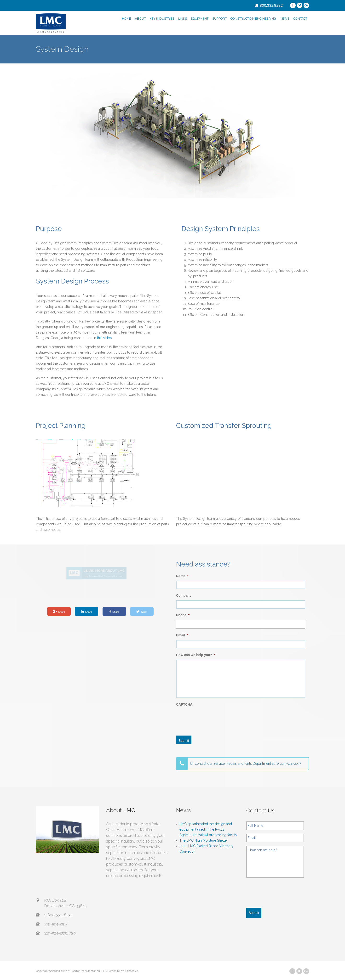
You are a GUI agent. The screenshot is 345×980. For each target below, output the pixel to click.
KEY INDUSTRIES (162, 19)
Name (182, 576)
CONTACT (300, 19)
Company (184, 595)
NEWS (285, 19)
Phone (183, 615)
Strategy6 (132, 971)
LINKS (183, 19)
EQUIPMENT (200, 19)
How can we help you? (196, 655)
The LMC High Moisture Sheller (204, 840)
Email (182, 635)
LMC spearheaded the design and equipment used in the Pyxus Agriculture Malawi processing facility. (209, 829)
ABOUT (140, 19)
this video (104, 338)
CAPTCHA (184, 704)
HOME (126, 19)
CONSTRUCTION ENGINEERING (253, 19)
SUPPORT (219, 19)
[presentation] (213, 719)
